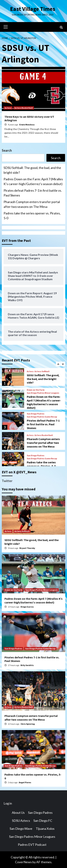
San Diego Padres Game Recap (42, 417)
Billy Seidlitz (27, 665)
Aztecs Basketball (24, 108)
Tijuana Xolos (45, 829)
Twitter (7, 481)
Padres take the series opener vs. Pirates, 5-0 (32, 216)
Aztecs (8, 108)
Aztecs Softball (42, 371)
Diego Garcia (27, 607)
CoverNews (23, 862)
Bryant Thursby (27, 548)
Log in (8, 803)
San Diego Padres (36, 414)
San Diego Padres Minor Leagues (43, 393)
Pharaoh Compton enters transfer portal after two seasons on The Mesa (32, 204)
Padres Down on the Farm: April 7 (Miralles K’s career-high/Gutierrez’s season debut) (33, 181)
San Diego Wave (21, 829)
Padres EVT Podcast (32, 845)
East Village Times (33, 9)
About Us (18, 813)
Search (7, 150)
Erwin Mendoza (27, 125)
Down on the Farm (36, 390)
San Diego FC (43, 821)
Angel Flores (25, 782)
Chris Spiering (28, 724)
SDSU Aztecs (21, 821)
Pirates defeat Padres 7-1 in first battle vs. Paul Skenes (33, 193)
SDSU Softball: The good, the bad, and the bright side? (32, 170)
